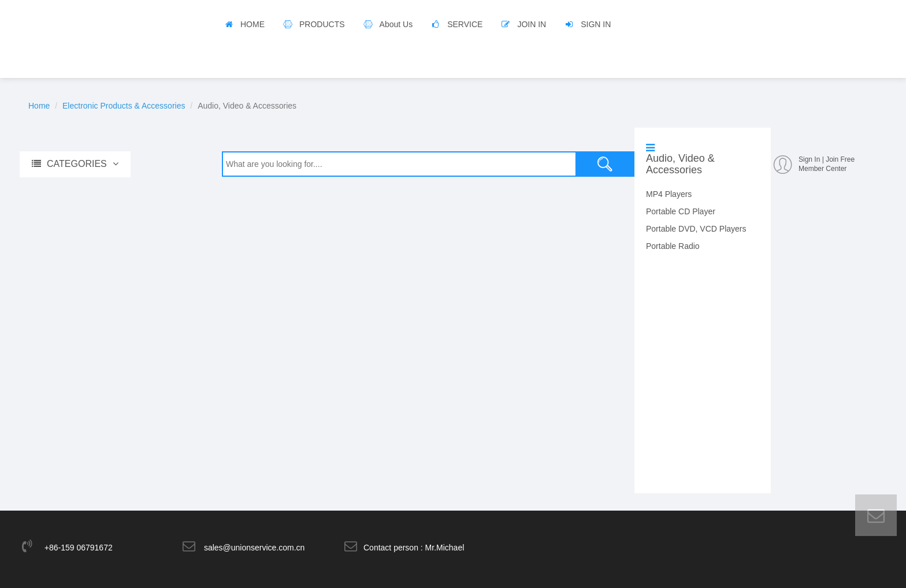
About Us (396, 24)
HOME (253, 24)
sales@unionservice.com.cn (255, 548)
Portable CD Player (681, 211)
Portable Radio (673, 246)
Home (39, 106)
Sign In (809, 159)
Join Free (840, 159)
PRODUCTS (322, 24)
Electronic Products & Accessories (124, 106)
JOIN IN (532, 24)
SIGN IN (596, 24)
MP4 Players (669, 194)
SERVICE (465, 24)
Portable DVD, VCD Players (696, 229)
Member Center (823, 169)
